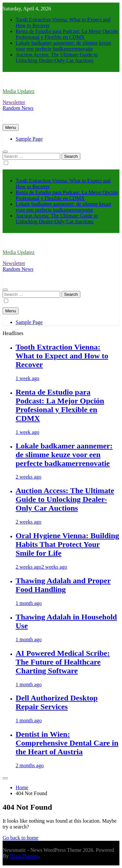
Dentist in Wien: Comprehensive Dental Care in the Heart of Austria (67, 743)
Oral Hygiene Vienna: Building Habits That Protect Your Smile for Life (67, 544)
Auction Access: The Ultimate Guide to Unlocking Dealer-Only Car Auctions (57, 58)
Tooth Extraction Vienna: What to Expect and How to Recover (62, 356)
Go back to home (20, 838)
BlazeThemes (24, 856)
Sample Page (29, 139)
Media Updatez (19, 91)
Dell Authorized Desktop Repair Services (57, 702)
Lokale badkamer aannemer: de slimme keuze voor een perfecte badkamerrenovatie (63, 46)
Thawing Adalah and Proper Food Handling (63, 585)
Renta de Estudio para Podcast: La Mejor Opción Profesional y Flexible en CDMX (67, 34)
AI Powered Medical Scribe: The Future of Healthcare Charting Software (63, 662)
